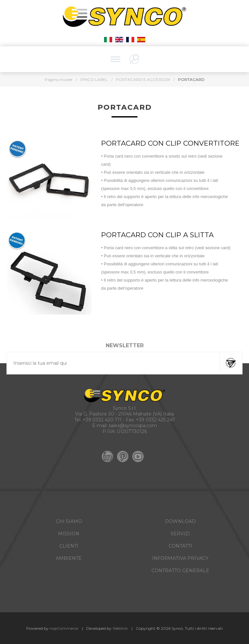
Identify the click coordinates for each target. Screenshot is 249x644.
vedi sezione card (213, 248)
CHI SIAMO (69, 521)
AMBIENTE (69, 558)
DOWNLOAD (180, 521)
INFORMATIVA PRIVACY (180, 558)
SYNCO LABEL (94, 79)
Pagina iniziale (59, 79)
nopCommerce (64, 628)
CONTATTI (180, 546)
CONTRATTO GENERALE (180, 571)
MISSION (69, 534)
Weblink (120, 628)
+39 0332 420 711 (102, 420)
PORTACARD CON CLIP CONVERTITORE (170, 143)
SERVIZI (180, 534)
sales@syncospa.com (133, 426)
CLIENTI (69, 546)
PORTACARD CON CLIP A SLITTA (157, 235)
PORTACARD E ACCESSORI (143, 79)
